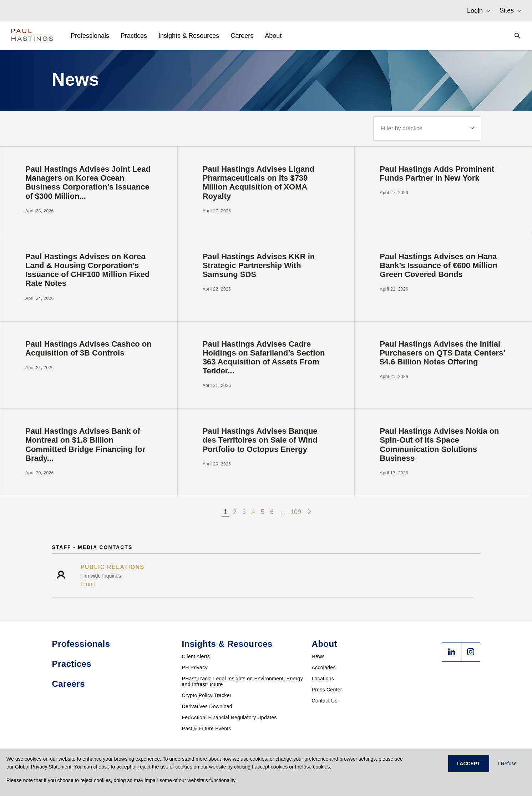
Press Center (327, 690)
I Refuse (507, 764)
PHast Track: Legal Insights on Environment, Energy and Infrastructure (243, 681)
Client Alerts (196, 656)
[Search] (515, 36)
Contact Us (325, 701)
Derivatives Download (207, 706)
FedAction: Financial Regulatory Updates (229, 717)
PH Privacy (195, 667)
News (318, 656)
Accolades (324, 667)
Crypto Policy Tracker (207, 695)
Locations (323, 679)
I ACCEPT (469, 764)
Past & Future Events (207, 729)
